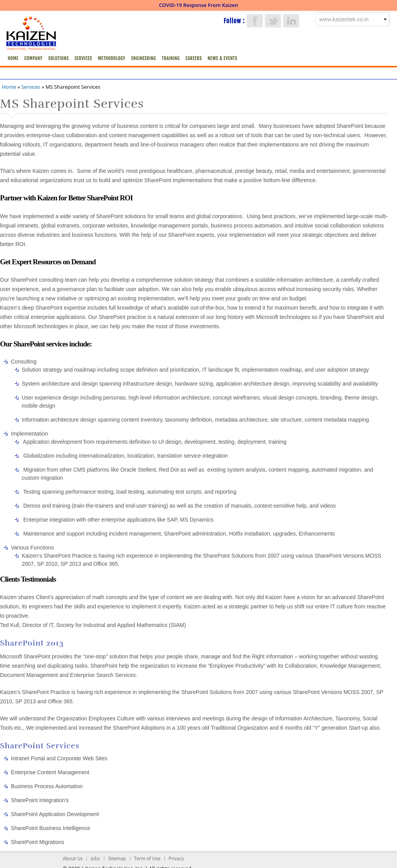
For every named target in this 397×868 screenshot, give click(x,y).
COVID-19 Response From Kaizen (198, 5)
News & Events (222, 58)
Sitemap (117, 859)
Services (84, 58)
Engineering (143, 58)
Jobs (95, 859)
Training (171, 58)
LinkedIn (291, 21)
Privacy (176, 859)
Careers (193, 58)
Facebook (255, 21)
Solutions (59, 58)
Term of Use (147, 859)
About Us (73, 859)
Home (13, 58)
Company (34, 58)
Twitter (273, 21)
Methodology (111, 58)
